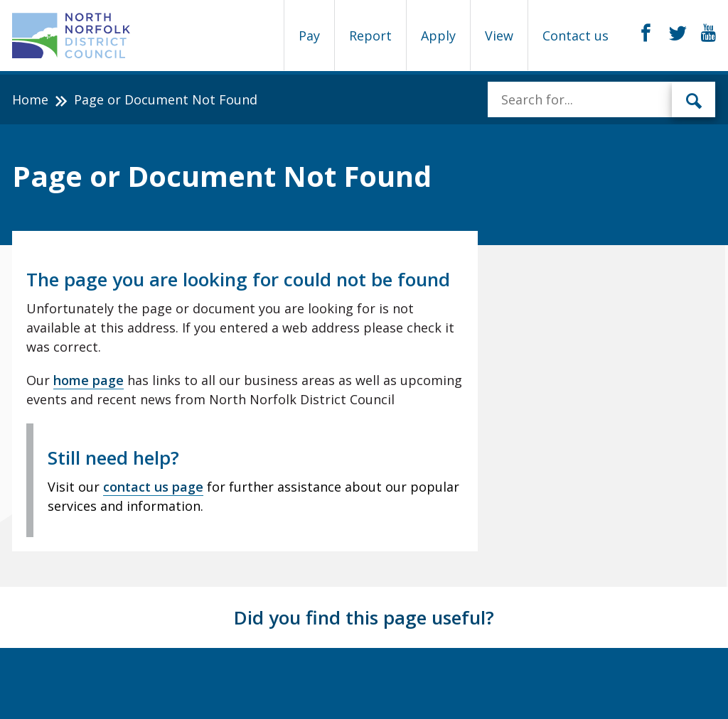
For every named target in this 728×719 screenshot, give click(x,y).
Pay (309, 36)
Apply (438, 36)
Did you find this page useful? (364, 617)
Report (370, 36)
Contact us (576, 36)
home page (89, 380)
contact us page (153, 487)
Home (30, 99)
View (499, 36)
